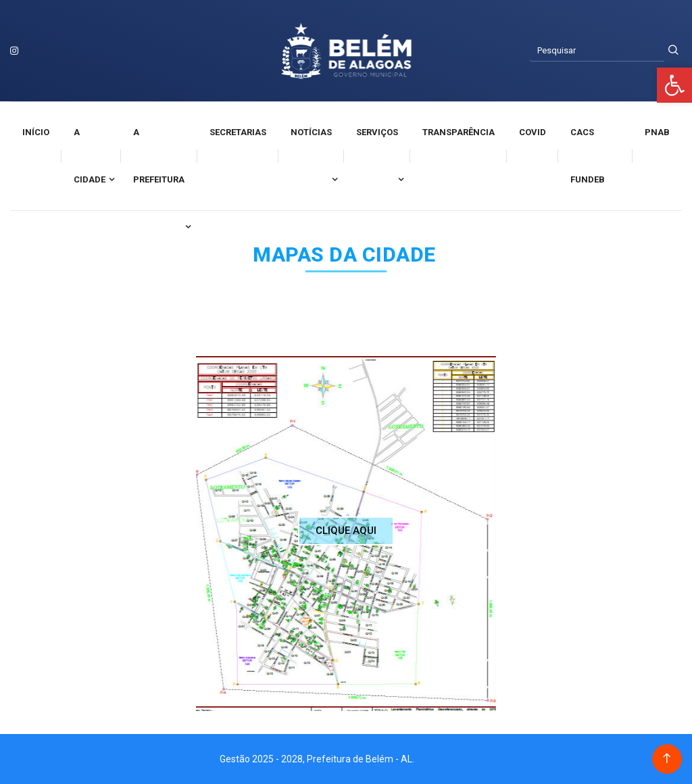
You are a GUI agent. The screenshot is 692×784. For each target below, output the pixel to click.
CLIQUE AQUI (346, 531)
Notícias (311, 132)
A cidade (90, 156)
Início (36, 132)
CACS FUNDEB (588, 156)
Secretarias (238, 132)
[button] (674, 85)
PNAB (657, 132)
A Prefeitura (159, 156)
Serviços (377, 132)
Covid (533, 132)
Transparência (459, 132)
